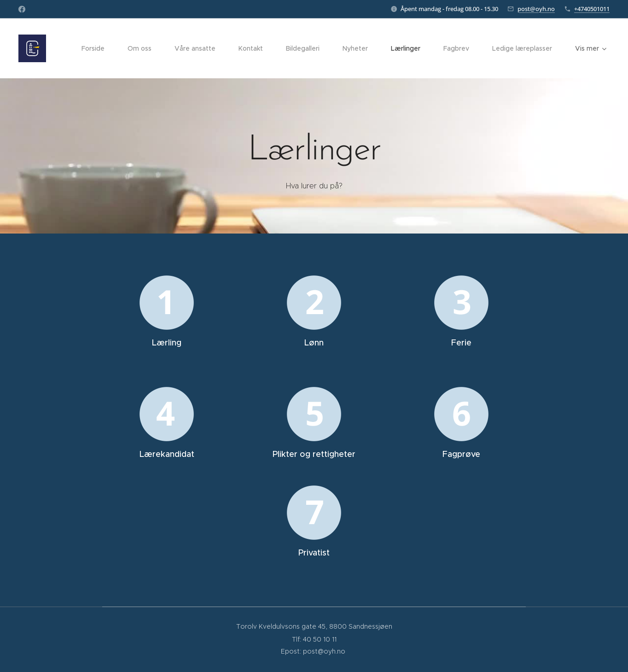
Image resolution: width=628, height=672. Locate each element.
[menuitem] (98, 48)
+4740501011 (592, 9)
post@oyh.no (536, 9)
